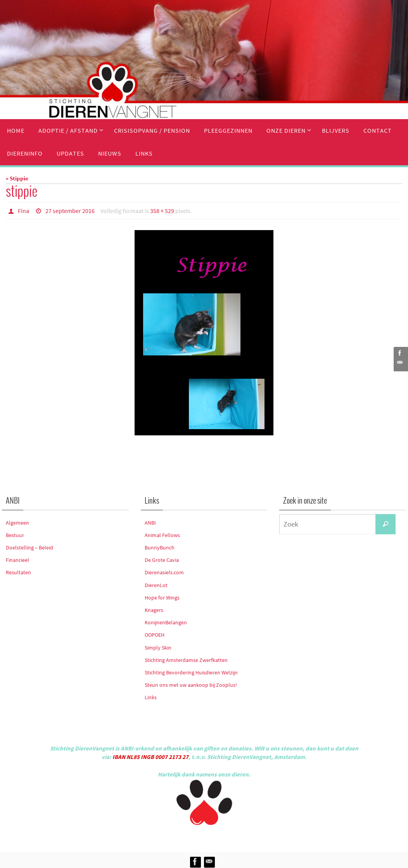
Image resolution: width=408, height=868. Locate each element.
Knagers (154, 610)
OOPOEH (155, 635)
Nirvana (214, 837)
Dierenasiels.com (164, 572)
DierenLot (156, 585)
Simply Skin (158, 648)
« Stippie (17, 178)
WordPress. (240, 837)
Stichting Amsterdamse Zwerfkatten (186, 660)
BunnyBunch (160, 547)
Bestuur (15, 535)
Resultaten (18, 572)
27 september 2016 (70, 211)
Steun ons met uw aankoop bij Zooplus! (191, 685)
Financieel (17, 560)
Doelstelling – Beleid (29, 547)
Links (151, 697)
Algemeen (17, 523)
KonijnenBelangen (166, 622)
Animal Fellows (162, 535)
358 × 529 (162, 211)
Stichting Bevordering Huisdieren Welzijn (191, 672)
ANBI (150, 523)
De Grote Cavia (162, 560)
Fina (23, 211)
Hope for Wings (162, 598)
